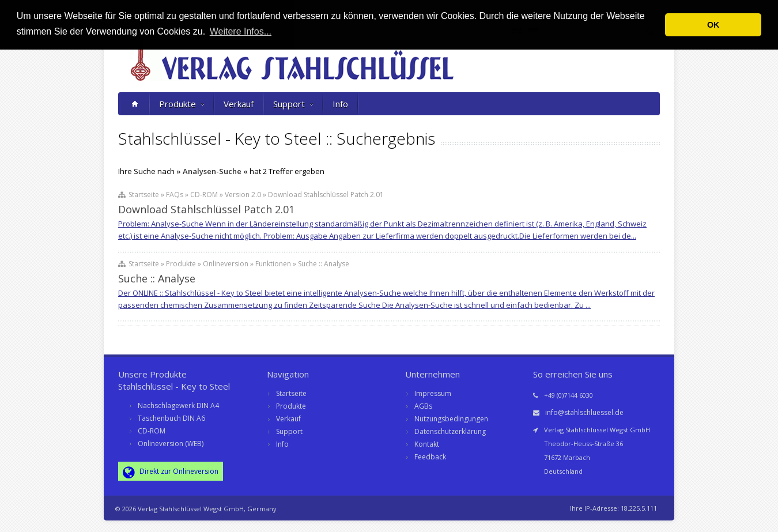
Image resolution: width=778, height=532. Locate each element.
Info (340, 104)
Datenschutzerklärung (450, 431)
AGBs (423, 406)
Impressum (433, 393)
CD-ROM (152, 431)
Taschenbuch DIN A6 (171, 418)
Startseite (291, 393)
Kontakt (427, 444)
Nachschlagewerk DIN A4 (178, 405)
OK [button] (713, 25)
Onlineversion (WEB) (171, 444)
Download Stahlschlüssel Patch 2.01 (206, 209)
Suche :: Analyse (157, 278)
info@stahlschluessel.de (584, 412)
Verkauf (239, 104)
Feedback (430, 457)
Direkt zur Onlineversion (171, 472)
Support (293, 104)
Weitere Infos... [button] (241, 31)
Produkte (182, 104)
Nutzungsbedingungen (451, 419)
